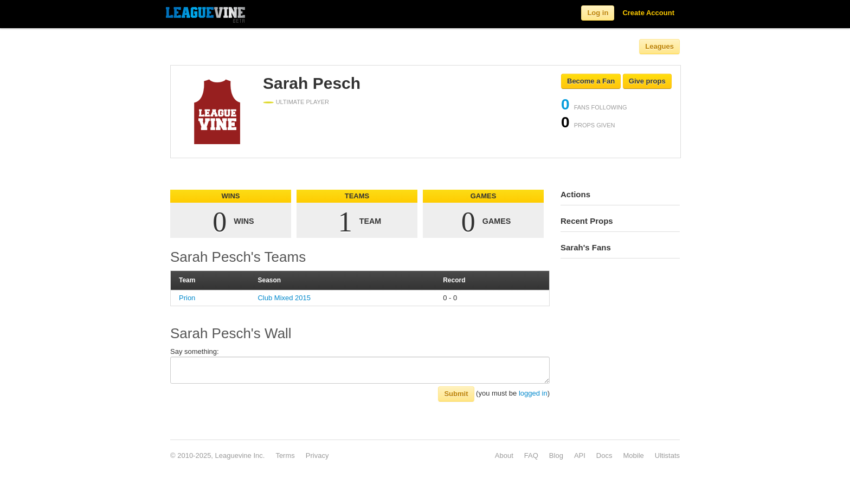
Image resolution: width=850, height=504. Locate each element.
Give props (647, 81)
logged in (533, 393)
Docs (604, 455)
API (580, 455)
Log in (598, 13)
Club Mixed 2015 (284, 298)
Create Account (648, 13)
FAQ (531, 455)
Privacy (317, 455)
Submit (456, 394)
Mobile (633, 455)
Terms (285, 455)
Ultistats (667, 455)
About (504, 455)
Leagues (659, 46)
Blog (556, 455)
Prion (187, 298)
